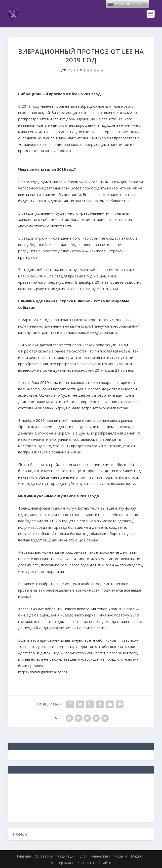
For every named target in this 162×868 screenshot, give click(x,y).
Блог (83, 856)
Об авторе (44, 856)
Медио (137, 856)
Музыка (121, 856)
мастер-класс (62, 863)
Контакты (86, 863)
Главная (24, 856)
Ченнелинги (101, 856)
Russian (118, 4)
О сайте (104, 863)
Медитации (66, 856)
